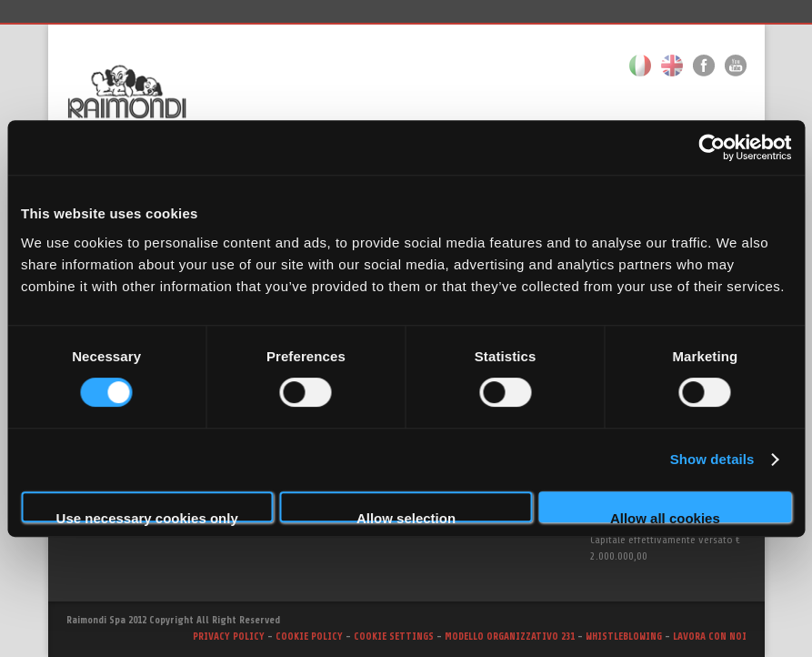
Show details (712, 459)
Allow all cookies (665, 516)
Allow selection (406, 516)
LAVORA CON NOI (710, 637)
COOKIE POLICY (309, 637)
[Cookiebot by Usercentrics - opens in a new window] (712, 147)
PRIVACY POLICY (229, 637)
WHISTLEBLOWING (625, 637)
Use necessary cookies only (147, 516)
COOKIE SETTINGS (394, 637)
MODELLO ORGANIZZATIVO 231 (511, 637)
